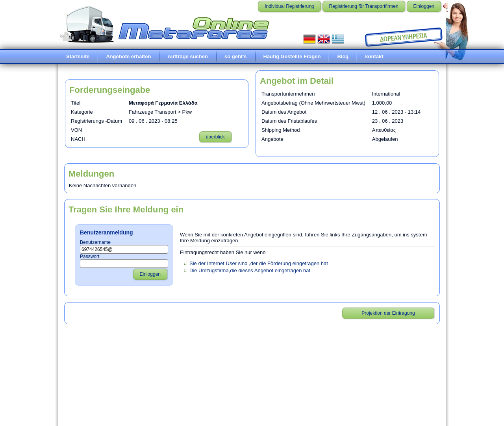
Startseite (78, 56)
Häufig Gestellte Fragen (292, 56)
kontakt (374, 56)
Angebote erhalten (128, 56)
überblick (215, 137)
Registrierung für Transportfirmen (364, 6)
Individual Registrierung (289, 6)
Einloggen (424, 6)
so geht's (236, 56)
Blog (343, 56)
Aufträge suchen (188, 56)
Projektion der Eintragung (388, 313)
